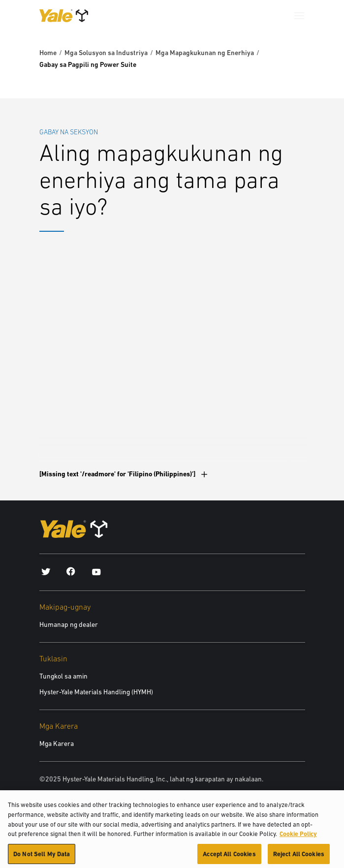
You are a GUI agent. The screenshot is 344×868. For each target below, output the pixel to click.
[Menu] (299, 16)
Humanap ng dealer (69, 624)
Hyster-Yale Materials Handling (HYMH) (96, 692)
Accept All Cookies (229, 857)
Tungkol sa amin (63, 676)
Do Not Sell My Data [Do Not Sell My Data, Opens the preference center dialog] (42, 857)
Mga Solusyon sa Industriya (106, 53)
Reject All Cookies (299, 857)
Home (48, 53)
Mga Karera (57, 744)
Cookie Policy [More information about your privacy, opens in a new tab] (298, 837)
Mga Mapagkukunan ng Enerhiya (205, 53)
